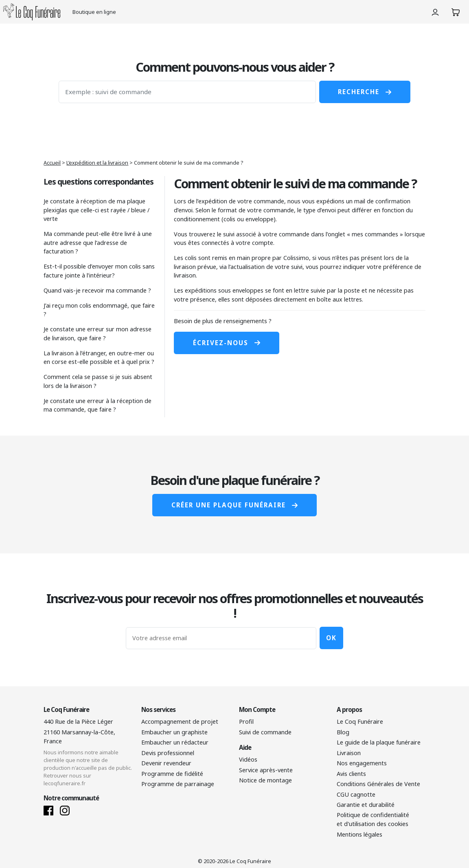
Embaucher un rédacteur (175, 742)
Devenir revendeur (166, 763)
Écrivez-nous (227, 343)
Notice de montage (265, 780)
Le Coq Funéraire (360, 721)
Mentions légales (359, 834)
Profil (246, 721)
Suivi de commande (265, 732)
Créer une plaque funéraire (234, 505)
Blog (343, 732)
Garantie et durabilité (366, 805)
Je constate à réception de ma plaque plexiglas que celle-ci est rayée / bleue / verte (96, 210)
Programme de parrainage (178, 784)
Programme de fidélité (172, 774)
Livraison (349, 753)
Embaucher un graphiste (174, 732)
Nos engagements (362, 763)
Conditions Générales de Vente (378, 784)
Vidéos (248, 759)
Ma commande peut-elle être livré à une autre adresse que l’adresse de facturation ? (98, 242)
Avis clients (351, 774)
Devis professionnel (168, 753)
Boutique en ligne (94, 12)
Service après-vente (266, 770)
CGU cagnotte (356, 794)
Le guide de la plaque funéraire (379, 742)
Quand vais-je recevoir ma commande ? (97, 290)
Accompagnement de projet (180, 721)
